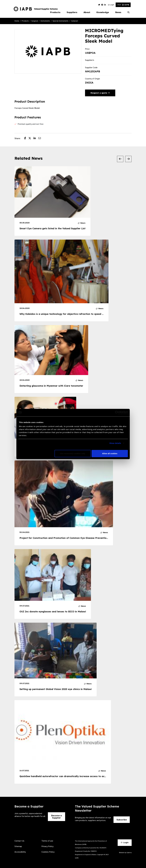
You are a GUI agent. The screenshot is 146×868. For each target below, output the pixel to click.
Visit (123, 5)
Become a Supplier (56, 817)
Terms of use (47, 841)
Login (111, 5)
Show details (115, 443)
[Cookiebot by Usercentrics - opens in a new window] (117, 413)
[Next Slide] (128, 159)
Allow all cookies (110, 453)
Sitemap (18, 846)
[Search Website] (128, 12)
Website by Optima (125, 853)
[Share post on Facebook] (26, 138)
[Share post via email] (41, 138)
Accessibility (20, 852)
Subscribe (122, 820)
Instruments (45, 21)
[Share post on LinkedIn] (36, 138)
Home (17, 21)
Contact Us (19, 841)
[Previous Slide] (120, 159)
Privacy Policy (47, 846)
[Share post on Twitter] (31, 138)
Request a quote (100, 93)
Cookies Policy (48, 852)
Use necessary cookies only (73, 453)
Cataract (75, 21)
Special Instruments (60, 21)
